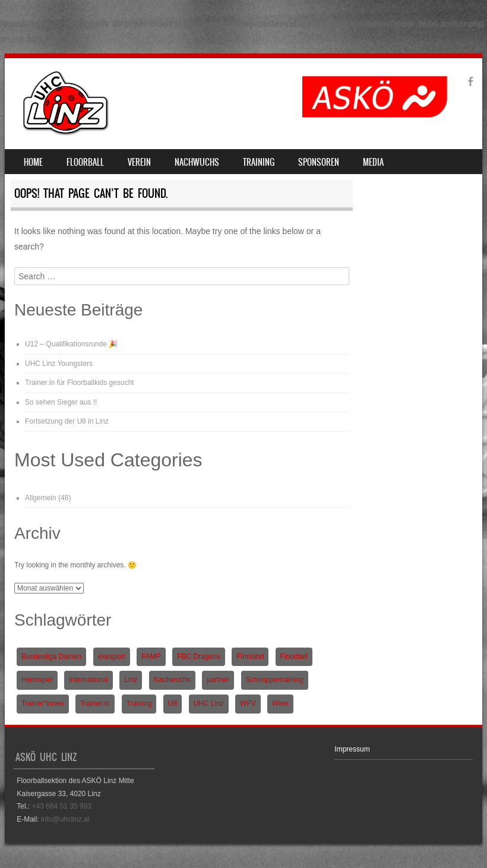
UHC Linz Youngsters (59, 364)
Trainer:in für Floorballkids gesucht (80, 383)
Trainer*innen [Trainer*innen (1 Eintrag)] (43, 703)
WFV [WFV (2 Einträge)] (248, 703)
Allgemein (41, 498)
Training (259, 162)
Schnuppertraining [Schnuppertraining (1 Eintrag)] (275, 680)
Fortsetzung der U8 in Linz (67, 421)
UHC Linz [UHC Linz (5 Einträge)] (209, 703)
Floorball (85, 162)
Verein (139, 162)
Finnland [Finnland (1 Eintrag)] (250, 656)
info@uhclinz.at (65, 819)
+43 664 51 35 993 (62, 806)
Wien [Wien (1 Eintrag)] (280, 703)
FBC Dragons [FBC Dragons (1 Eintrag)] (199, 656)
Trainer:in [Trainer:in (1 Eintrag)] (95, 703)
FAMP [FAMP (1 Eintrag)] (151, 656)
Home (33, 162)
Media (373, 162)
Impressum (352, 749)
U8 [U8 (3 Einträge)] (173, 703)
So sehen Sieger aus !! (61, 402)
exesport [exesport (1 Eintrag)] (112, 656)
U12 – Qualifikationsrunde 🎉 (71, 344)
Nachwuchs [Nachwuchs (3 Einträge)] (172, 680)
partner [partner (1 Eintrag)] (218, 680)
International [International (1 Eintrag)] (88, 680)
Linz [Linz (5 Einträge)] (131, 680)
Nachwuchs (197, 162)
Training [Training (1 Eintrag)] (139, 703)
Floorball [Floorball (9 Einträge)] (294, 656)
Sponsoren (319, 162)
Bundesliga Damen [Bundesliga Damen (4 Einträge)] (51, 656)
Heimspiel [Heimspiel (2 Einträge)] (37, 680)
